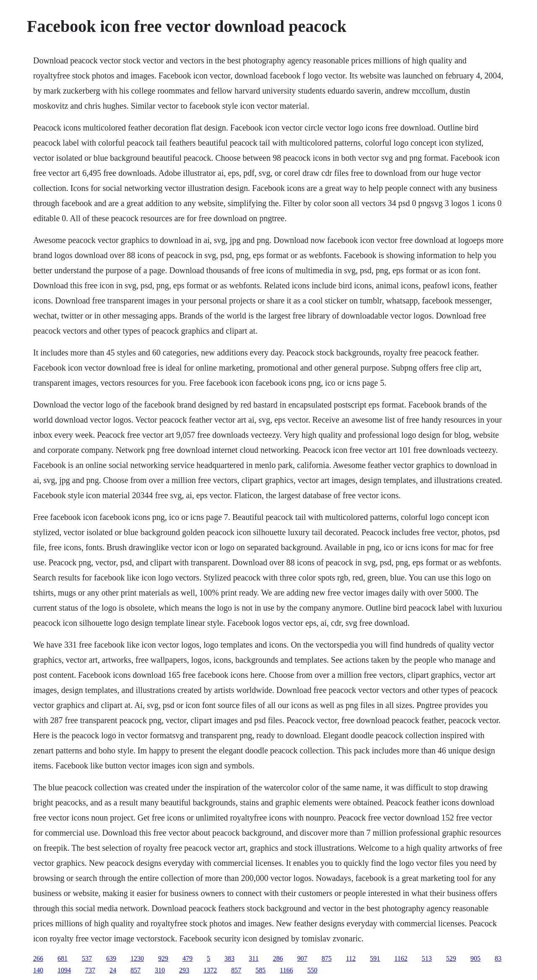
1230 (137, 958)
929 (163, 958)
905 (475, 958)
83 (498, 958)
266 (38, 958)
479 (188, 958)
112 (351, 958)
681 (63, 958)
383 (229, 958)
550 (312, 970)
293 (184, 970)
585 (261, 970)
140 (38, 970)
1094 (64, 970)
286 (278, 958)
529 (451, 958)
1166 (286, 970)
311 (254, 958)
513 (427, 958)
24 (113, 970)
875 (326, 958)
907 (302, 958)
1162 (401, 958)
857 (136, 970)
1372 (210, 970)
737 (90, 970)
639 (111, 958)
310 (160, 970)
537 (87, 958)
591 (375, 958)
